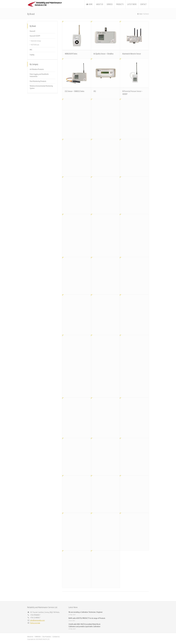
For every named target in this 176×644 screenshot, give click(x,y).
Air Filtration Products (37, 69)
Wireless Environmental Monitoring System (41, 87)
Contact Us (56, 637)
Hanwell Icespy (36, 41)
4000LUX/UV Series (71, 54)
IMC (31, 50)
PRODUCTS (120, 4)
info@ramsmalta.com (37, 620)
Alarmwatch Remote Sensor (132, 54)
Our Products (47, 637)
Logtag (32, 55)
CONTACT (143, 4)
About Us (30, 637)
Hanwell (33, 31)
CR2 (95, 91)
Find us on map (35, 623)
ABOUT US (100, 4)
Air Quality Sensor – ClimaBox (103, 54)
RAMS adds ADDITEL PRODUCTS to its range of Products (87, 618)
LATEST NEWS (132, 4)
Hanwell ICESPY (35, 36)
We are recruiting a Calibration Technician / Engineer (85, 612)
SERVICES (110, 4)
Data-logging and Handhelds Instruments (39, 75)
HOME (91, 4)
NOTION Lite (35, 45)
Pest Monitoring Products (38, 81)
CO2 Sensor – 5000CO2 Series (75, 91)
